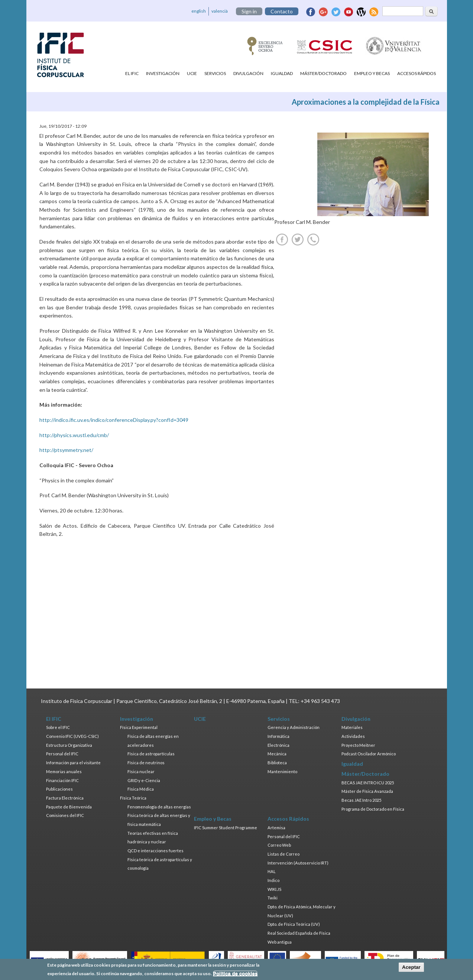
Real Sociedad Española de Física (299, 933)
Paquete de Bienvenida (69, 807)
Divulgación (248, 73)
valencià (220, 11)
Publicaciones (59, 789)
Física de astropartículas (151, 754)
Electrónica (278, 745)
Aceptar (411, 967)
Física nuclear (141, 771)
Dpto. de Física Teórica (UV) (294, 924)
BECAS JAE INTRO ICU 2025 (368, 783)
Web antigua (280, 942)
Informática (278, 736)
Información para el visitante (73, 763)
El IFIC (132, 73)
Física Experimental (139, 727)
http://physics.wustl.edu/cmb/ (74, 435)
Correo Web (279, 845)
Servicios (215, 73)
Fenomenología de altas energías (159, 807)
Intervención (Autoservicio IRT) (298, 863)
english (199, 11)
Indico (273, 880)
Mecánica (277, 754)
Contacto (282, 11)
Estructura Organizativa (69, 745)
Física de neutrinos (146, 763)
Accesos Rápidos (417, 73)
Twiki (273, 898)
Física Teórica (133, 798)
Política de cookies (235, 974)
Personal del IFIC (62, 754)
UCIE (192, 73)
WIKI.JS (274, 889)
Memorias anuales (64, 771)
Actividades (353, 736)
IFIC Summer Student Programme (226, 828)
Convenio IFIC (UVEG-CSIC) (72, 736)
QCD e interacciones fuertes (155, 851)
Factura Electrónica (65, 798)
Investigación (163, 73)
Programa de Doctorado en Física (373, 809)
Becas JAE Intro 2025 (361, 800)
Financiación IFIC (62, 780)
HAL (272, 871)
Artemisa (276, 828)
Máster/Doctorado (323, 73)
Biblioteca (277, 763)
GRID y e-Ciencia (144, 780)
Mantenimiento (282, 771)
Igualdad (282, 73)
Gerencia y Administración (294, 727)
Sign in (249, 11)
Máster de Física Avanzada (367, 791)
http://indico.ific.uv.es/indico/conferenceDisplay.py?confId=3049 (114, 420)
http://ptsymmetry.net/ (66, 450)
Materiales (352, 727)
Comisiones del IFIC (65, 815)
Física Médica (141, 789)
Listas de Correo (284, 854)
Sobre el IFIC (58, 727)
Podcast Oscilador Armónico (369, 754)
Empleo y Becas (372, 73)
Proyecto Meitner (358, 745)
